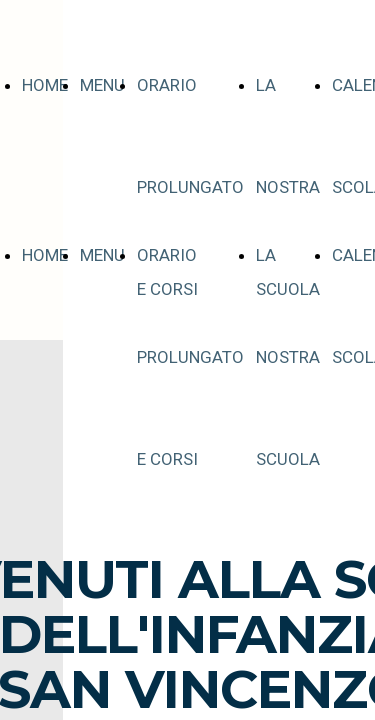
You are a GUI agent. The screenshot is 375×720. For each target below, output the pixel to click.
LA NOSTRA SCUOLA (288, 187)
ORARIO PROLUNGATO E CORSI (190, 187)
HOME (45, 85)
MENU (102, 85)
